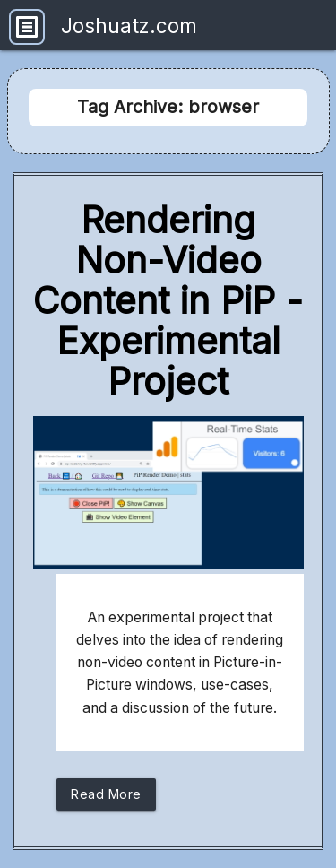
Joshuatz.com (129, 26)
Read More (106, 799)
